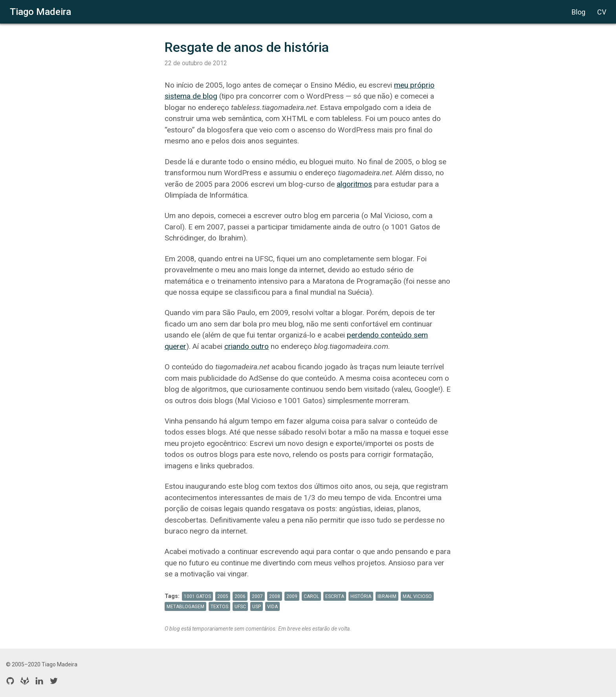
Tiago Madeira (40, 12)
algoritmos (354, 184)
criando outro (247, 346)
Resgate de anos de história (247, 47)
